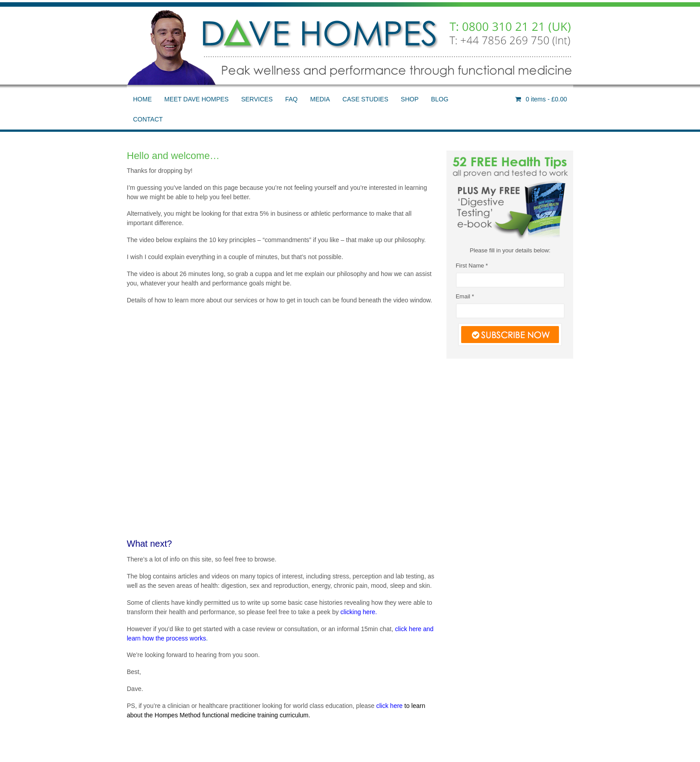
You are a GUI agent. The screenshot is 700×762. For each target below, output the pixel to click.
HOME (142, 99)
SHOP (410, 99)
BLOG (440, 99)
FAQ (292, 99)
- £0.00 (546, 99)
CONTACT (148, 119)
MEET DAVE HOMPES (196, 99)
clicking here (358, 612)
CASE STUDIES (365, 99)
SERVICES (257, 99)
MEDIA (320, 99)
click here (390, 706)
